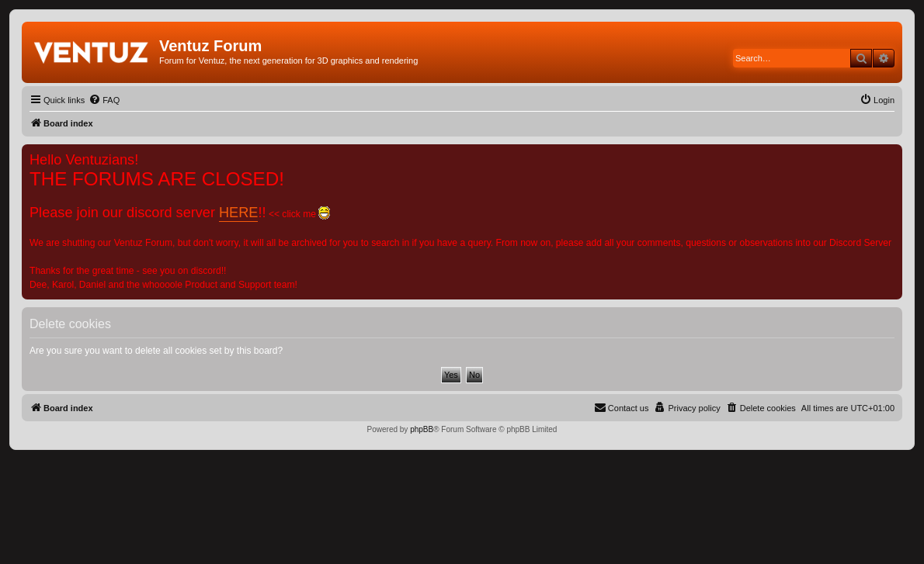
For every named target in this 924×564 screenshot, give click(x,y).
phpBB (422, 429)
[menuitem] (104, 100)
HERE (238, 213)
